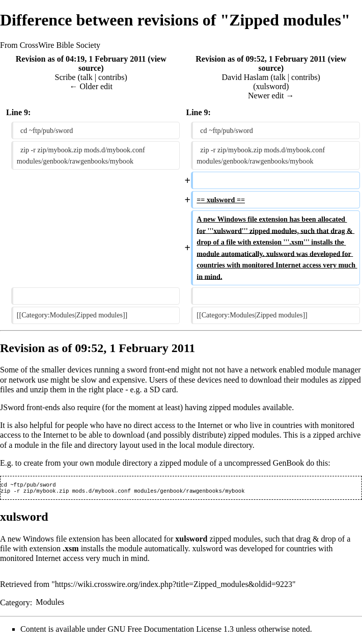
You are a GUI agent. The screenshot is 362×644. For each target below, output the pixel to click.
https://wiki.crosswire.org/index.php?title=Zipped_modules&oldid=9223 (174, 586)
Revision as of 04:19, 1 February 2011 (81, 59)
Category (15, 604)
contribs (112, 77)
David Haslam (245, 77)
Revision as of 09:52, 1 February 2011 (261, 59)
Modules (50, 604)
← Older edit (91, 86)
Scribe (65, 77)
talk (87, 77)
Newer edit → (271, 96)
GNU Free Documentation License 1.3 (171, 631)
